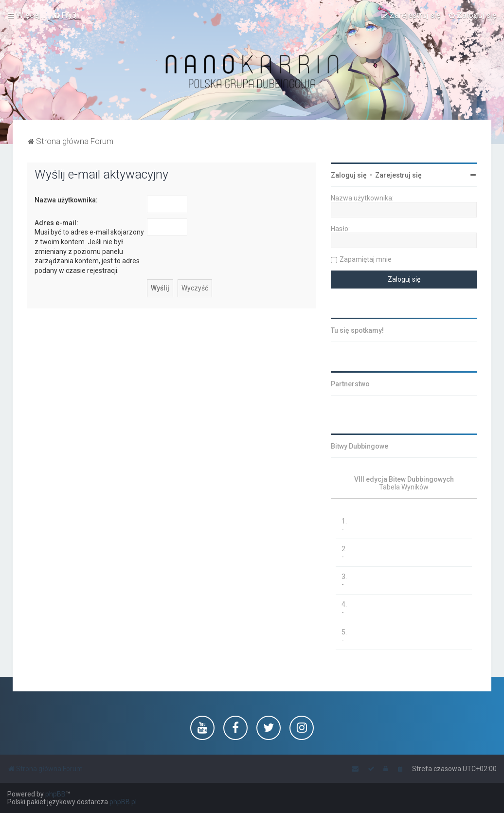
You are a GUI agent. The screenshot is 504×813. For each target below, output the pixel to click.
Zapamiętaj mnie (366, 259)
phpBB (55, 794)
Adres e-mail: (56, 223)
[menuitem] (65, 15)
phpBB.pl (123, 802)
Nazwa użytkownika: (66, 200)
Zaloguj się (349, 175)
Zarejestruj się (398, 175)
